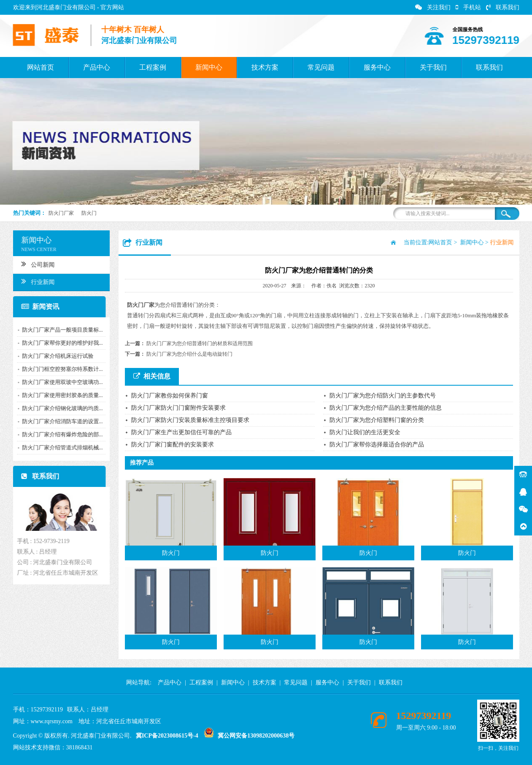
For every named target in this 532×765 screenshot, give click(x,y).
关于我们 (433, 67)
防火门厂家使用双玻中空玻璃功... (60, 382)
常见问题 (321, 67)
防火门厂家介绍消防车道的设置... (60, 421)
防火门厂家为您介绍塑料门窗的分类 (377, 420)
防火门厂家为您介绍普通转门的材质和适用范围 (200, 343)
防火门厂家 (61, 213)
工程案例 (153, 67)
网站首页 (41, 67)
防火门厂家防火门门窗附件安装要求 (178, 408)
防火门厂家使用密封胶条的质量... (60, 395)
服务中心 (377, 67)
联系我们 (503, 7)
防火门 (89, 213)
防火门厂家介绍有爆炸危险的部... (60, 434)
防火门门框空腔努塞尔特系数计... (60, 369)
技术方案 (265, 67)
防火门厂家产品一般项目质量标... (60, 330)
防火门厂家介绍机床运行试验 (55, 356)
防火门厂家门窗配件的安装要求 (173, 445)
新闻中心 (209, 67)
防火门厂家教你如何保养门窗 (170, 396)
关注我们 (433, 7)
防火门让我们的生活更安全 (365, 432)
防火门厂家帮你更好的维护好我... (60, 343)
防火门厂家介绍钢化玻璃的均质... (60, 408)
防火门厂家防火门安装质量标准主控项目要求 (190, 420)
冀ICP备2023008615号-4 (167, 736)
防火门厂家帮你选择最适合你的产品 (377, 445)
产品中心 (97, 67)
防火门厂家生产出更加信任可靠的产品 (181, 432)
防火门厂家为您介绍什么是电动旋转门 (189, 354)
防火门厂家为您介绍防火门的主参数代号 (383, 396)
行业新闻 (35, 281)
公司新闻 (35, 264)
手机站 (468, 7)
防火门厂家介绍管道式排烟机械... (60, 447)
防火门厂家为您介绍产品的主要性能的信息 (386, 408)
